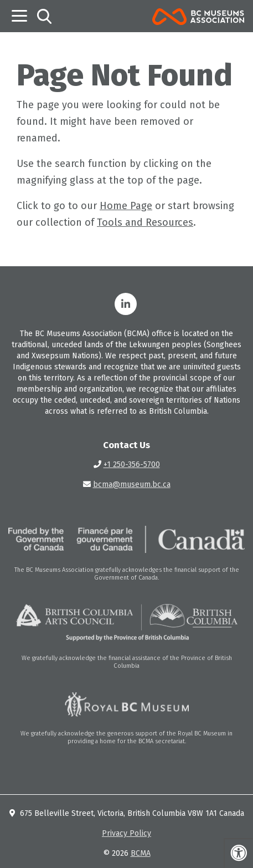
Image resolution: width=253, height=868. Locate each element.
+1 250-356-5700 (132, 465)
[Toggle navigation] (19, 16)
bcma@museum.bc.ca (132, 484)
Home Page (126, 206)
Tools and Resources (145, 222)
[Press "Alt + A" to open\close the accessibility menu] (238, 853)
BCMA (141, 853)
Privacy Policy (126, 833)
